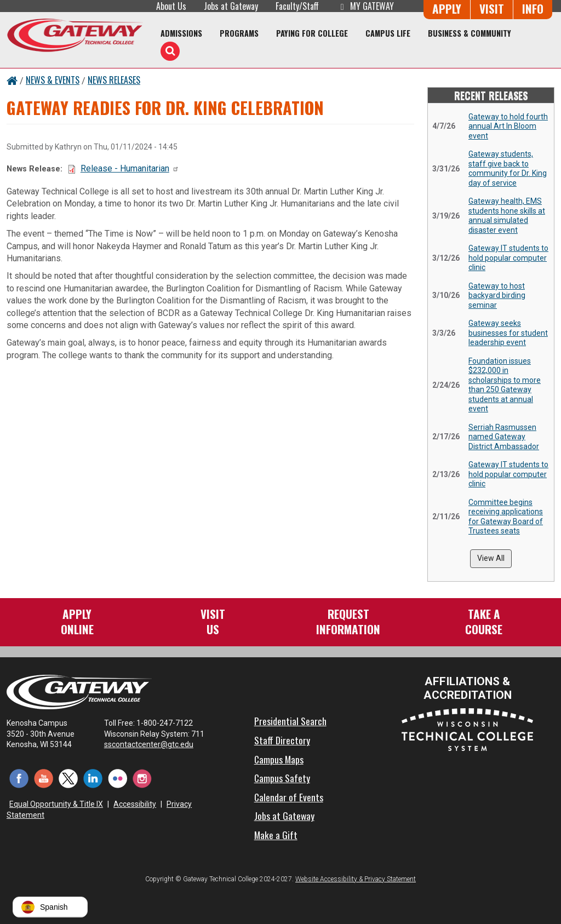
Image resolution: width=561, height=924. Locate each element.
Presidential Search (290, 721)
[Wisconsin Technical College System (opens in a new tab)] (467, 729)
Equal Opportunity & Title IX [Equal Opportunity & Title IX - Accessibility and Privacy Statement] (56, 804)
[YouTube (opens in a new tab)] (44, 778)
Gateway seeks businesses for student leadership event (508, 333)
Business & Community (470, 33)
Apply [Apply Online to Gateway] (447, 8)
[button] (50, 907)
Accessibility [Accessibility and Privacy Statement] (135, 804)
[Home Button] (12, 80)
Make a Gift (276, 835)
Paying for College (312, 33)
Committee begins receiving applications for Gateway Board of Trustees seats (506, 517)
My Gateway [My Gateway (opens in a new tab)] (365, 6)
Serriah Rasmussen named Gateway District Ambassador (504, 437)
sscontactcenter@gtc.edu (154, 744)
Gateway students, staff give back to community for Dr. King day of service (508, 168)
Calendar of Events (289, 797)
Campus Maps (279, 759)
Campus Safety (282, 778)
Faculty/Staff (297, 6)
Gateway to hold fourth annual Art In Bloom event (508, 126)
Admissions (181, 33)
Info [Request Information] (533, 8)
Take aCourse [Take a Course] (484, 621)
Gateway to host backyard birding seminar (497, 295)
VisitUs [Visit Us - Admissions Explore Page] (213, 621)
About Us (171, 6)
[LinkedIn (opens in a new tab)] (93, 778)
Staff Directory (282, 740)
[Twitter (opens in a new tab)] (68, 778)
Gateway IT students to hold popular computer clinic (508, 258)
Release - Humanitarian (130, 168)
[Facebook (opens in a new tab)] (19, 778)
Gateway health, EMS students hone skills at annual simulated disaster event (507, 216)
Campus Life (388, 33)
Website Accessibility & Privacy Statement (356, 879)
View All (491, 558)
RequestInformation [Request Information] (348, 621)
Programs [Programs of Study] (239, 33)
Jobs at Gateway (231, 6)
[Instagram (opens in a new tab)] (142, 778)
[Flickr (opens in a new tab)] (118, 778)
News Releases (114, 80)
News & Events (53, 80)
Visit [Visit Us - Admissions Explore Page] (492, 8)
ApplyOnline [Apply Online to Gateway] (77, 621)
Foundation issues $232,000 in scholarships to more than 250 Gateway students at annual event (505, 385)
